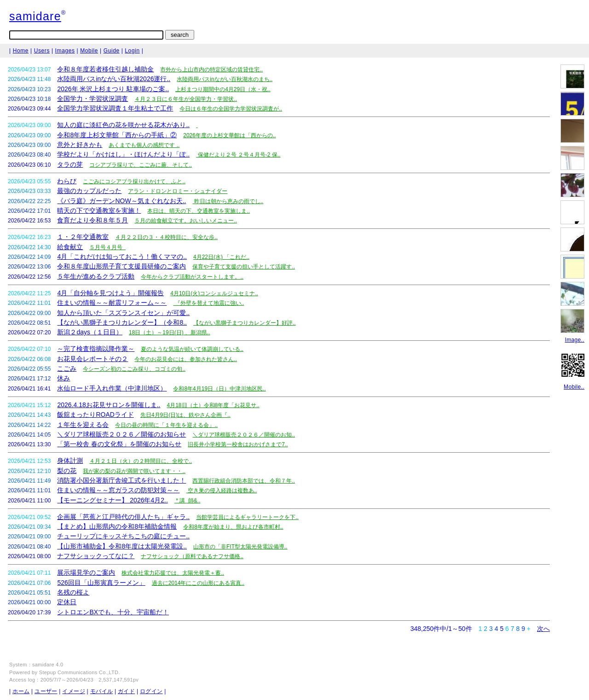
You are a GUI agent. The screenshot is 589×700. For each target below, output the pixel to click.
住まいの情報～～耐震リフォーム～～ (112, 303)
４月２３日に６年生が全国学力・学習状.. (186, 99)
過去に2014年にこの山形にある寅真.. (198, 583)
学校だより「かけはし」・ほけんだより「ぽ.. (123, 154)
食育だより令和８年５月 (92, 220)
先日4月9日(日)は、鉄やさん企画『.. (185, 415)
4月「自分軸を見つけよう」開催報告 (110, 293)
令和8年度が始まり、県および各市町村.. (233, 527)
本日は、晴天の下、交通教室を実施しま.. (199, 211)
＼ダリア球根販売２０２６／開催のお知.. (244, 435)
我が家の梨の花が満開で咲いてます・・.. (134, 471)
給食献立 (70, 247)
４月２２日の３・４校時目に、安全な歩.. (166, 237)
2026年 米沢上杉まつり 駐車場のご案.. (113, 89)
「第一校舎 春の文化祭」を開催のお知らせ (119, 444)
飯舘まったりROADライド (95, 414)
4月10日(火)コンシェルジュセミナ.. (214, 293)
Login (132, 51)
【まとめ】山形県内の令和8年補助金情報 (117, 526)
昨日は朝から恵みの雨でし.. (228, 201)
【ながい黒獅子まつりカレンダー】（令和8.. (122, 322)
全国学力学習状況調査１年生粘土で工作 (115, 108)
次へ (543, 629)
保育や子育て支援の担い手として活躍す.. (244, 267)
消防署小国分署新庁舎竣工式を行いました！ (121, 480)
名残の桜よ (73, 592)
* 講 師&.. (188, 501)
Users (42, 51)
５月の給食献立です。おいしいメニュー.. (186, 221)
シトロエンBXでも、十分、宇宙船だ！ (113, 612)
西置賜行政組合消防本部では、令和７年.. (244, 481)
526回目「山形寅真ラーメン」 (101, 583)
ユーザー (46, 691)
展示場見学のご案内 (86, 572)
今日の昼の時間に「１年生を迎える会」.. (166, 425)
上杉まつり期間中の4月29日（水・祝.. (223, 89)
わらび (67, 181)
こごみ (67, 368)
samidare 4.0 (48, 665)
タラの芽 (70, 164)
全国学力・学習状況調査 (92, 99)
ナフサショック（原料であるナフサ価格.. (192, 556)
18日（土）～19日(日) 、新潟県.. (170, 332)
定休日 (67, 602)
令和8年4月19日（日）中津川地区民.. (219, 389)
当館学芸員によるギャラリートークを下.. (247, 517)
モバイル (101, 691)
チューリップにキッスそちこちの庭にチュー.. (123, 536)
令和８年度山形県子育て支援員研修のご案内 (121, 266)
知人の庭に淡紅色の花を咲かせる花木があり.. (123, 125)
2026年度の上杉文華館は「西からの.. (229, 135)
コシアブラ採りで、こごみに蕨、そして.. (141, 165)
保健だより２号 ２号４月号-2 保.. (238, 155)
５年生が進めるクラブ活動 (96, 276)
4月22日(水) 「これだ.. (221, 257)
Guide (112, 51)
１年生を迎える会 (83, 425)
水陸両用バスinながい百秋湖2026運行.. (114, 79)
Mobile (89, 51)
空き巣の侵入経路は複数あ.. (221, 490)
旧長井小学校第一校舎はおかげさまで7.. (238, 444)
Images (65, 51)
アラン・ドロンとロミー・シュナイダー (178, 191)
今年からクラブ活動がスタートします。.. (192, 277)
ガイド (126, 691)
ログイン (151, 691)
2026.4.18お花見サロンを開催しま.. (109, 405)
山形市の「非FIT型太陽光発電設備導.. (240, 547)
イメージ (73, 691)
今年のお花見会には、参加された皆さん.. (186, 359)
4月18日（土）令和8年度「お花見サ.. (213, 405)
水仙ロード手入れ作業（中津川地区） (112, 388)
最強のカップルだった (89, 191)
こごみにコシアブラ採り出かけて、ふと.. (134, 181)
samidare (35, 16)
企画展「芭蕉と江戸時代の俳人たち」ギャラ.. (123, 517)
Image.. (575, 340)
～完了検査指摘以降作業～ (96, 349)
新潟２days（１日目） (90, 332)
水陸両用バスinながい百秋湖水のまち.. (225, 79)
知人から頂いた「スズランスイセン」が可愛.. (123, 313)
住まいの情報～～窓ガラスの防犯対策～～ (118, 490)
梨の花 (67, 471)
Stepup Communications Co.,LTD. (80, 672)
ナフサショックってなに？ (96, 556)
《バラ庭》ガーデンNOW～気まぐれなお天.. (121, 201)
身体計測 (70, 461)
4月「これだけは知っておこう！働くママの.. (122, 257)
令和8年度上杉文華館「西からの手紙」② (117, 135)
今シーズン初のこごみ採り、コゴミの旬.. (134, 369)
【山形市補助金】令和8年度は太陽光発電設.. (122, 546)
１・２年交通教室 (83, 237)
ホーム (21, 691)
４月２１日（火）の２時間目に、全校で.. (141, 461)
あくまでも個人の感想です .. (144, 145)
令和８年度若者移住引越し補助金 (105, 69)
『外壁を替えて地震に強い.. (208, 303)
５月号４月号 (107, 247)
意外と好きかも (80, 145)
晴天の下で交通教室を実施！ (99, 210)
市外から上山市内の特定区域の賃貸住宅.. (211, 70)
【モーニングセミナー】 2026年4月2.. (112, 500)
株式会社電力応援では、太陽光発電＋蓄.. (173, 573)
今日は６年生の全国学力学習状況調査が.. (231, 109)
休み (64, 378)
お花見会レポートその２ (92, 359)
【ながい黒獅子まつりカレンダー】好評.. (245, 323)
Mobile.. (574, 387)
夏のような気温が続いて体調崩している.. (192, 349)
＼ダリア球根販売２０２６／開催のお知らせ (121, 434)
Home (21, 51)
